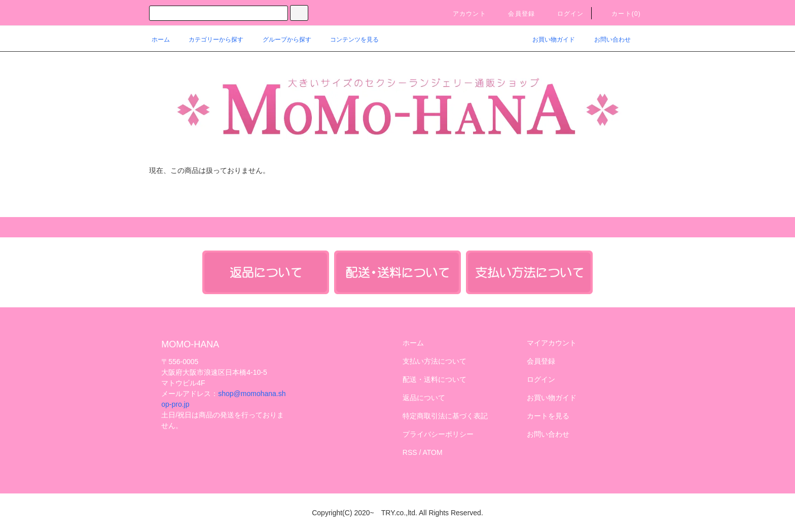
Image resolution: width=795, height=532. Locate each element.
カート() (620, 14)
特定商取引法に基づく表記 (445, 416)
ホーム (161, 40)
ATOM (433, 452)
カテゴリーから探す (210, 40)
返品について (424, 398)
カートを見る (548, 416)
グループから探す (281, 40)
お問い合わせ (606, 40)
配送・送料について (435, 379)
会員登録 (515, 14)
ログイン (565, 14)
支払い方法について (435, 361)
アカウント (463, 14)
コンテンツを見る (348, 40)
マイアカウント (552, 343)
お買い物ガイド (548, 40)
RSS (410, 452)
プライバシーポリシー (438, 434)
